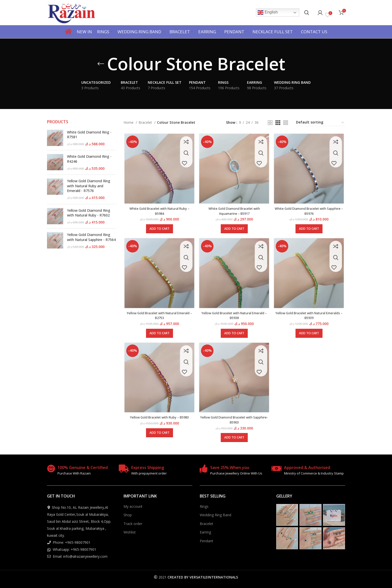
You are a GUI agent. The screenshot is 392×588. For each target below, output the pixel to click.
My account (133, 506)
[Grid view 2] (270, 123)
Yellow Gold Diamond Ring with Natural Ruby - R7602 (89, 213)
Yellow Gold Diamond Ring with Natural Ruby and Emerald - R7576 (89, 186)
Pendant (206, 541)
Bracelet (146, 122)
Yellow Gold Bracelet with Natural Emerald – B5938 (234, 317)
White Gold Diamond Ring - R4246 (89, 159)
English (268, 12)
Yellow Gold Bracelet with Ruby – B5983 (159, 420)
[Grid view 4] (286, 123)
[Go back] (101, 64)
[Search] (307, 12)
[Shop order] (320, 123)
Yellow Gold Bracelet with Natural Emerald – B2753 (159, 317)
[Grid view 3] (278, 123)
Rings (204, 506)
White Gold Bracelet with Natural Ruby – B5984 (159, 212)
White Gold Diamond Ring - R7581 (89, 135)
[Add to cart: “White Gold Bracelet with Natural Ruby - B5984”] (159, 229)
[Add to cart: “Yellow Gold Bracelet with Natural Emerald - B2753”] (159, 334)
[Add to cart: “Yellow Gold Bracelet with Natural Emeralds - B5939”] (310, 334)
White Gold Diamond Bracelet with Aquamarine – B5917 (234, 212)
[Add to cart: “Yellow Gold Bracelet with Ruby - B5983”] (159, 435)
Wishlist (130, 532)
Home (129, 122)
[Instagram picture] (287, 515)
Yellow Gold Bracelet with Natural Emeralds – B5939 (310, 317)
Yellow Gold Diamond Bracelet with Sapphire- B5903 (234, 422)
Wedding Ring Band (215, 515)
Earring (205, 532)
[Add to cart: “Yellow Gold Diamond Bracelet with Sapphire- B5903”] (234, 440)
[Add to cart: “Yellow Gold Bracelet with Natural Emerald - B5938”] (234, 334)
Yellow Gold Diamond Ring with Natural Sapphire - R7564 (91, 237)
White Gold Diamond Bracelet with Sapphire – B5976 (310, 212)
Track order (133, 523)
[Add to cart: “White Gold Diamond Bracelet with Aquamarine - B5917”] (234, 229)
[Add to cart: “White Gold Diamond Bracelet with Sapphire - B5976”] (310, 229)
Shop (128, 515)
